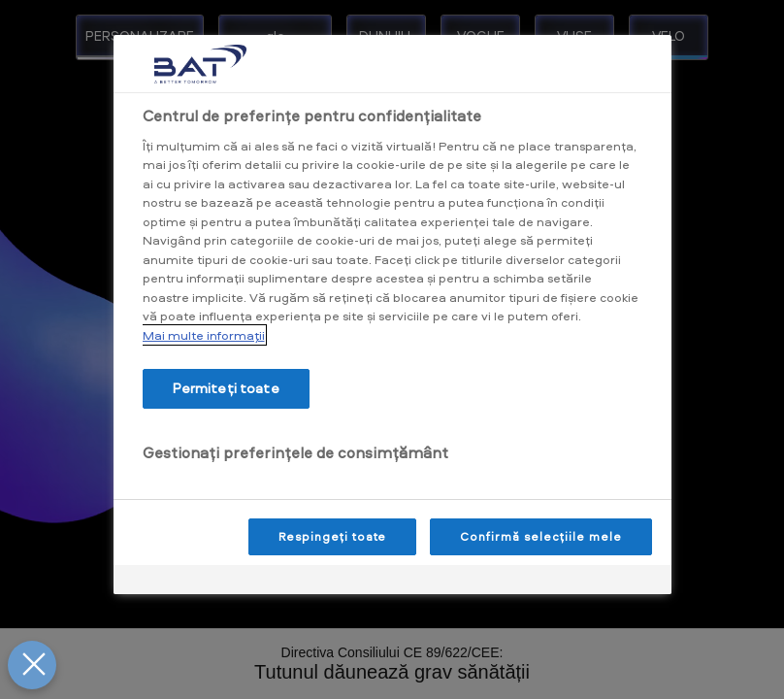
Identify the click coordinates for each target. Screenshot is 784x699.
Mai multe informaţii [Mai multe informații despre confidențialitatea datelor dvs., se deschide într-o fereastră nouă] (204, 335)
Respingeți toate (332, 536)
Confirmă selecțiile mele (540, 536)
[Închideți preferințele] (32, 665)
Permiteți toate (226, 388)
